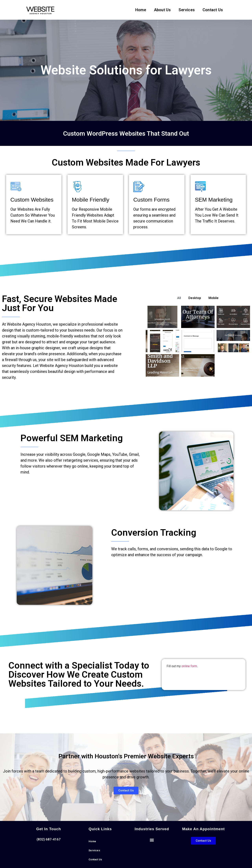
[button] (152, 840)
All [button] (179, 298)
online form (189, 666)
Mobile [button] (214, 298)
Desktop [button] (195, 298)
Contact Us (213, 10)
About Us (162, 10)
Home (141, 10)
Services (187, 10)
